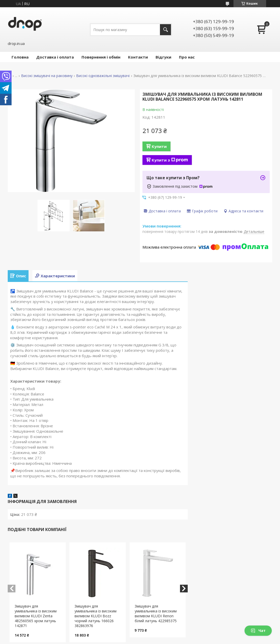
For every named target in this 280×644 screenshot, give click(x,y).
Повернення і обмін (101, 57)
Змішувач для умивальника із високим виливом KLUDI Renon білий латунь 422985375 (156, 613)
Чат (258, 631)
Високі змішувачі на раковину (47, 76)
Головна (20, 57)
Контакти (138, 57)
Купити (159, 146)
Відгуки (163, 57)
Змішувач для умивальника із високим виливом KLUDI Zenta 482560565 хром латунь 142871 (36, 616)
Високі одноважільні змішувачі (103, 76)
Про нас (187, 57)
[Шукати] (165, 30)
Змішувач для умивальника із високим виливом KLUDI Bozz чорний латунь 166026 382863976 (96, 616)
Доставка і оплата (55, 57)
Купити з (170, 160)
